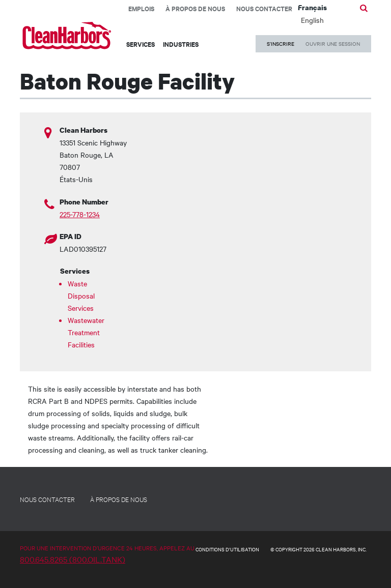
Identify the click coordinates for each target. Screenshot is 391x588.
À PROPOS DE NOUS (119, 499)
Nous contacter (264, 8)
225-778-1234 (80, 214)
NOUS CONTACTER (47, 499)
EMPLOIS (141, 8)
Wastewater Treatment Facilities (84, 332)
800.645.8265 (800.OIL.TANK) (73, 559)
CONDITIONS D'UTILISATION (227, 549)
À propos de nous (195, 8)
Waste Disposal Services (81, 296)
